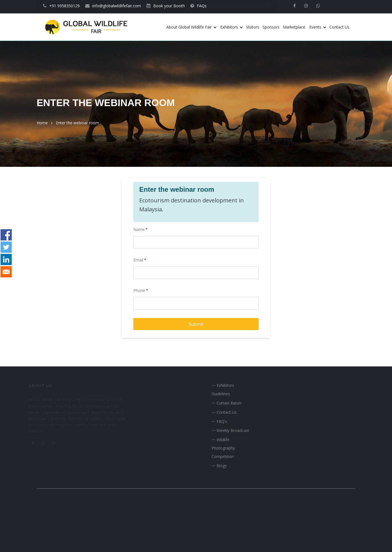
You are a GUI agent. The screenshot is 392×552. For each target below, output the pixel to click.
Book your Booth (166, 6)
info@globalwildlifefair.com (113, 6)
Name (139, 229)
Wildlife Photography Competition (227, 448)
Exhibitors (232, 27)
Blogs (225, 466)
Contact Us (339, 27)
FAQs (199, 6)
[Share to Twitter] (6, 247)
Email (138, 260)
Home (42, 123)
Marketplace (294, 27)
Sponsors (271, 27)
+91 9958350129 (61, 6)
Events (318, 27)
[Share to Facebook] (6, 235)
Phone (139, 290)
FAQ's (225, 421)
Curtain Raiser (233, 403)
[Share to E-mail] (6, 272)
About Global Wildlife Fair (191, 27)
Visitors (253, 27)
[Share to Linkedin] (6, 259)
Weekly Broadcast (236, 430)
